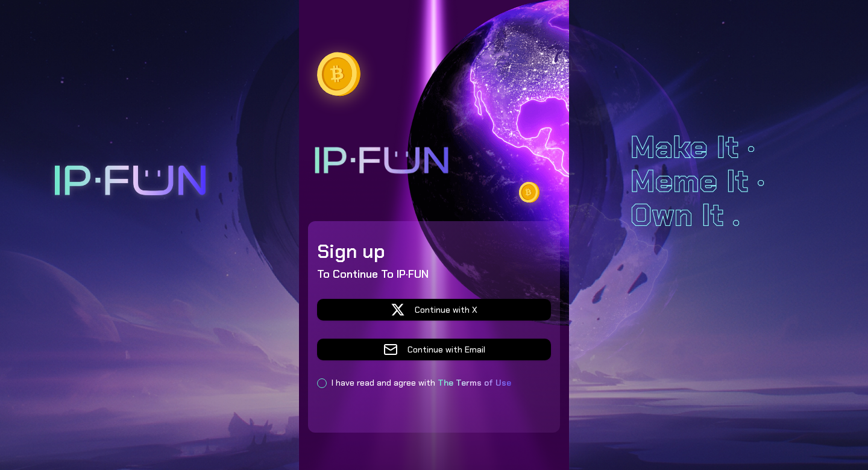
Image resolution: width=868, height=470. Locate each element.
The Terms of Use (474, 383)
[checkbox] (322, 383)
